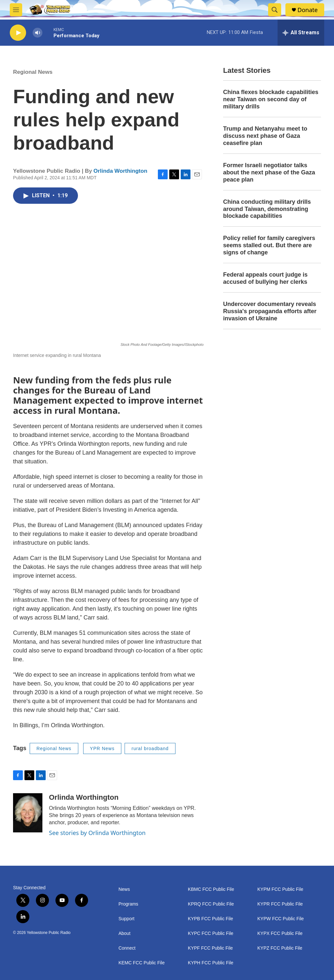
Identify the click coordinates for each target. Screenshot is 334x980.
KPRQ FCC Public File (211, 904)
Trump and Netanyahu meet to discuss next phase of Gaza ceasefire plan (265, 136)
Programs (128, 904)
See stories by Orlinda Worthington (97, 833)
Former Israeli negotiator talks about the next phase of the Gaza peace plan (269, 172)
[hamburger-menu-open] (16, 10)
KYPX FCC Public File (280, 933)
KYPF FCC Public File (210, 948)
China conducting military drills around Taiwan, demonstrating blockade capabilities (267, 209)
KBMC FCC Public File (211, 889)
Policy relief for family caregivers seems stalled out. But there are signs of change (269, 245)
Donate (308, 10)
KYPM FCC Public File (280, 889)
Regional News (33, 72)
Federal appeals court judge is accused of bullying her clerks (265, 278)
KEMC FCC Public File (142, 963)
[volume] (38, 33)
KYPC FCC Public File (211, 933)
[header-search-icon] (275, 10)
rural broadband (150, 748)
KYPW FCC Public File (281, 919)
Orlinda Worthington (121, 171)
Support (126, 919)
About (124, 933)
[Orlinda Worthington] (28, 813)
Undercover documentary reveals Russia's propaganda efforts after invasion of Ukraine (270, 311)
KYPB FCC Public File (210, 919)
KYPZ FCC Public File (280, 948)
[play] (18, 33)
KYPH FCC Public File (211, 963)
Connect (127, 948)
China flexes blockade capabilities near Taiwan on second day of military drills (271, 99)
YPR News (102, 748)
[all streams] (301, 33)
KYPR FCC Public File (280, 904)
